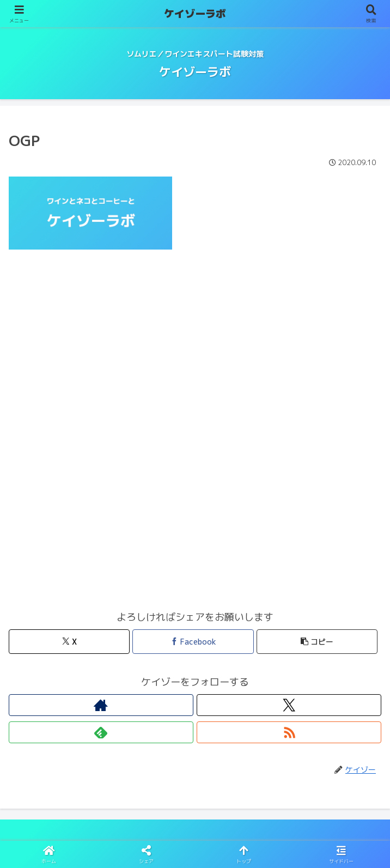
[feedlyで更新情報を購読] (101, 732)
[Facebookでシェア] (193, 642)
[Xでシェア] (69, 642)
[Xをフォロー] (289, 705)
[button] (317, 642)
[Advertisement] (195, 345)
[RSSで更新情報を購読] (289, 732)
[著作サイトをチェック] (101, 705)
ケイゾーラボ (195, 14)
